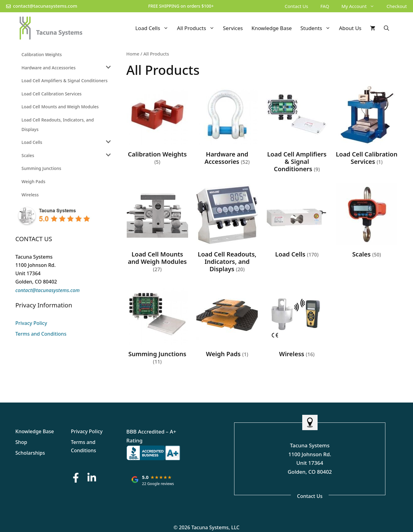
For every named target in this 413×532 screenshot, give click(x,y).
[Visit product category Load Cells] (297, 222)
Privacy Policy (31, 323)
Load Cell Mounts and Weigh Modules (60, 107)
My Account (361, 6)
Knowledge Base (272, 28)
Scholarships (30, 453)
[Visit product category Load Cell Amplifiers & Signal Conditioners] (297, 130)
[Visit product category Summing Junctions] (157, 326)
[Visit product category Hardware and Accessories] (227, 126)
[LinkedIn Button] (92, 478)
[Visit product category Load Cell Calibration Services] (367, 126)
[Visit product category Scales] (367, 222)
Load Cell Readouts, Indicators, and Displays (58, 125)
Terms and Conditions (41, 334)
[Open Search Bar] (386, 28)
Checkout (397, 6)
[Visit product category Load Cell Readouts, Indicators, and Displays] (227, 229)
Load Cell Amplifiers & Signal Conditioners (65, 81)
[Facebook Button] (76, 478)
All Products (198, 28)
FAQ (325, 6)
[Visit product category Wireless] (297, 322)
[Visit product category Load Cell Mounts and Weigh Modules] (157, 229)
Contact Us (296, 6)
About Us (350, 28)
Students (318, 28)
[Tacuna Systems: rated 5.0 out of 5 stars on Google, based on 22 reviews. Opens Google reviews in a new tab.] (153, 480)
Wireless (30, 195)
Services (233, 28)
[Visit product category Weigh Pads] (227, 322)
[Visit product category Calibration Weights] (157, 126)
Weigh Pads (33, 181)
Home (133, 54)
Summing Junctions (41, 168)
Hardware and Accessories (48, 68)
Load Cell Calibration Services (52, 94)
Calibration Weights (42, 54)
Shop (21, 442)
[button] (374, 6)
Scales (28, 155)
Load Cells (154, 28)
